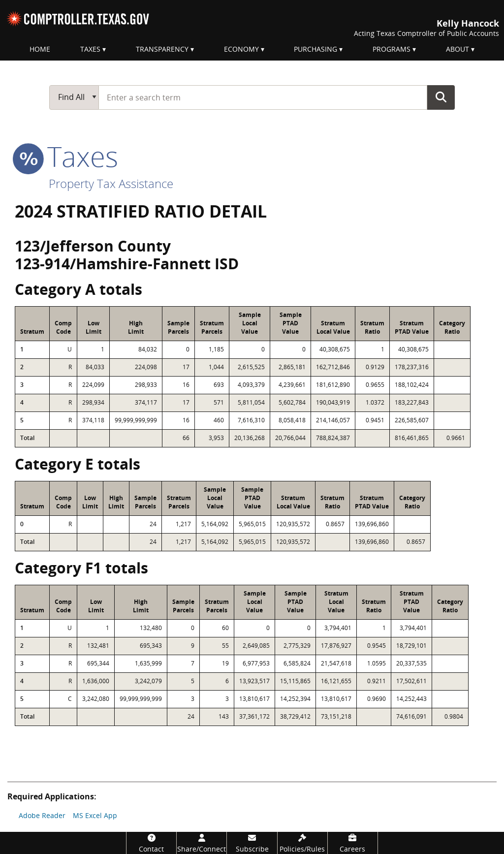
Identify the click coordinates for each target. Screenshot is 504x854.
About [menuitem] (457, 49)
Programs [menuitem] (392, 49)
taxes (66, 156)
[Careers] (353, 843)
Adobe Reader (42, 815)
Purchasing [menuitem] (315, 49)
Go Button (441, 97)
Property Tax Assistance (111, 183)
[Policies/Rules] (302, 843)
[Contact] (151, 843)
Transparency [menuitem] (162, 49)
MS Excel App (95, 815)
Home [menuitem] (40, 49)
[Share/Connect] (202, 843)
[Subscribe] (252, 843)
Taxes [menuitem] (90, 49)
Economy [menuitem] (241, 49)
